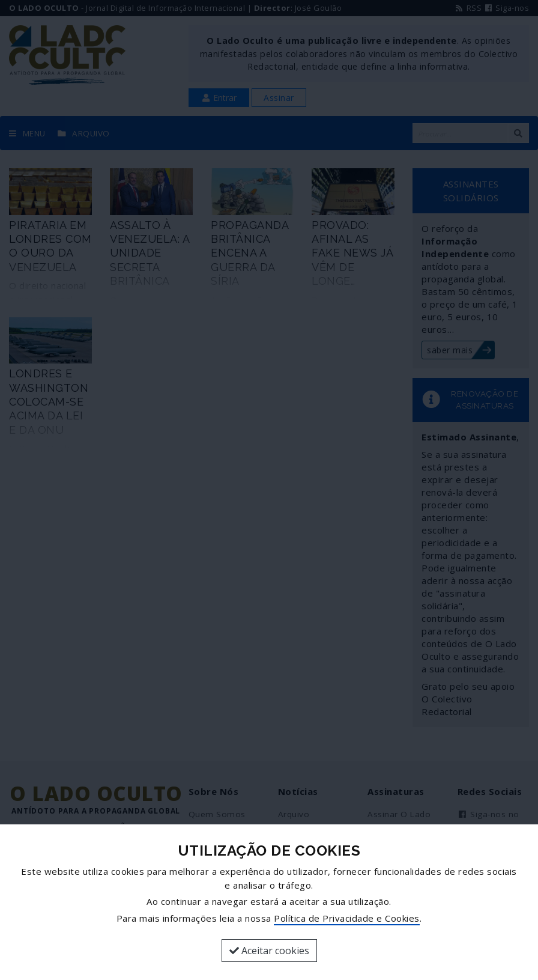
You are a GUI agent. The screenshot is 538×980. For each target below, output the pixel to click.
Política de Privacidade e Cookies (347, 918)
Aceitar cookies (269, 951)
